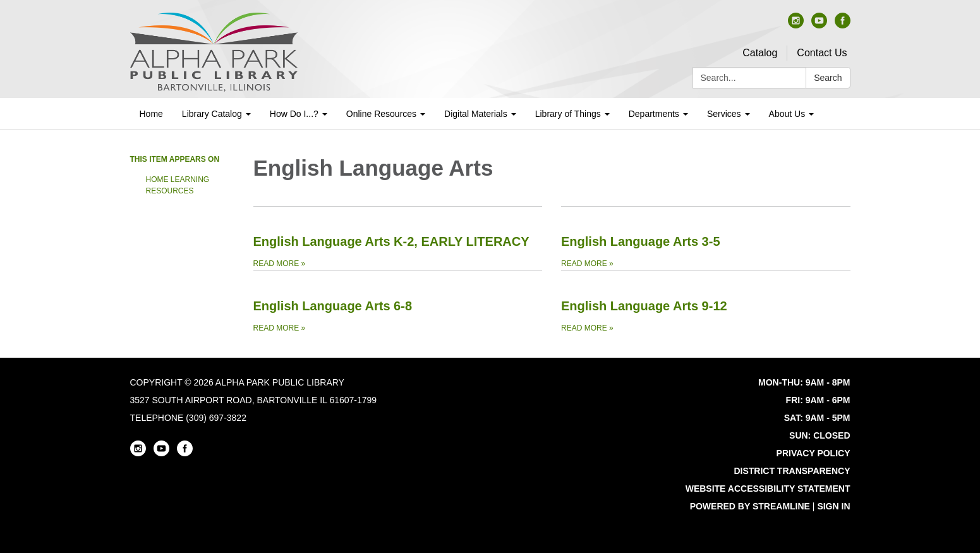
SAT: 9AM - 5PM (817, 418)
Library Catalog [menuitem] (212, 114)
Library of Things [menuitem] (568, 114)
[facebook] (843, 25)
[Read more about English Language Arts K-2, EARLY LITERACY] (398, 238)
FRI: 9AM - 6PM (818, 400)
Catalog (760, 53)
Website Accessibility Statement (768, 489)
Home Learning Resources (178, 185)
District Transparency (792, 471)
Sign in (833, 506)
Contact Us (822, 53)
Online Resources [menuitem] (381, 114)
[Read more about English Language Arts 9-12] (706, 303)
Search (828, 78)
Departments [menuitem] (654, 114)
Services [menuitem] (724, 114)
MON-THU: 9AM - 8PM (804, 382)
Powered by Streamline (750, 506)
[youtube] (819, 25)
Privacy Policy (814, 453)
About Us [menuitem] (787, 114)
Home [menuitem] (151, 114)
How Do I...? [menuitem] (294, 114)
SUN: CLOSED (820, 435)
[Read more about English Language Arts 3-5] (706, 238)
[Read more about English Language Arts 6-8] (398, 303)
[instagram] (796, 25)
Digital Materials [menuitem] (476, 114)
